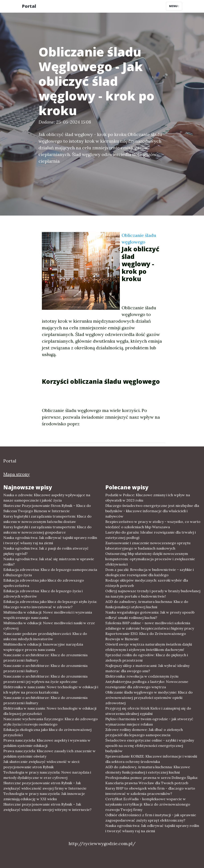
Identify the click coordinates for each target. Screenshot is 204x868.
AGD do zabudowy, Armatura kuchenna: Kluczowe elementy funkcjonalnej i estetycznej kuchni (148, 770)
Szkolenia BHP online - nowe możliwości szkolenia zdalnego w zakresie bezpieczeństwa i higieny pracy (150, 626)
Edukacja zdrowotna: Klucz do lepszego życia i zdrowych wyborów (43, 594)
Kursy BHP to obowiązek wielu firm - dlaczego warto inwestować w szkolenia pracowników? (150, 791)
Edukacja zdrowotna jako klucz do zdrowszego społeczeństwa (44, 583)
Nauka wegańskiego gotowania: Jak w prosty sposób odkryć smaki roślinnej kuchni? (150, 615)
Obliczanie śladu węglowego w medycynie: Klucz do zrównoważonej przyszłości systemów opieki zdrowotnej (149, 698)
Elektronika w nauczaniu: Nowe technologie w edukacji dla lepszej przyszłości (50, 711)
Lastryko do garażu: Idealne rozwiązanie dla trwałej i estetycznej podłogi (151, 535)
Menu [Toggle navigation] (174, 6)
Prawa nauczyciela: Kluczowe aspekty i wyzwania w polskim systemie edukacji (47, 743)
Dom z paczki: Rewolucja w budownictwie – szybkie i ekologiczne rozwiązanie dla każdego (150, 572)
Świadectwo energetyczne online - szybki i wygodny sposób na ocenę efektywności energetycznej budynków (150, 746)
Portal (29, 6)
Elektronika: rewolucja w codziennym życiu (142, 676)
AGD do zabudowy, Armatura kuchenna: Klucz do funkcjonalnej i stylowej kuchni (147, 604)
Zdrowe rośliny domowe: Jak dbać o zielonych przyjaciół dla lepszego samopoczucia (144, 732)
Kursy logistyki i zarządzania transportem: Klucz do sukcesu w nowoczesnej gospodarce (47, 530)
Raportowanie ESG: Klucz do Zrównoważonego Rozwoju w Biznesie (146, 636)
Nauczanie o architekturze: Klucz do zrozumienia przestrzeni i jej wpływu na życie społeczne (45, 679)
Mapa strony (17, 474)
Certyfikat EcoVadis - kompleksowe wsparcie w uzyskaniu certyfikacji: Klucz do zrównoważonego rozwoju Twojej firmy (148, 804)
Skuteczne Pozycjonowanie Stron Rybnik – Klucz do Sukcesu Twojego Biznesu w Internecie (47, 508)
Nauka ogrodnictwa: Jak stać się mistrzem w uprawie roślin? (49, 562)
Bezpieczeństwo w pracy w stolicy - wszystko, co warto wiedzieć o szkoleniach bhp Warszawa (153, 524)
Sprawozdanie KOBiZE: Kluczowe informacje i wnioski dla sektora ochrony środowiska (151, 759)
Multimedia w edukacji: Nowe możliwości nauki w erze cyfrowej (49, 626)
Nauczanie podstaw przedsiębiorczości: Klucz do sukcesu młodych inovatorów (45, 636)
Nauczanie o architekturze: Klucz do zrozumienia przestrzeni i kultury (45, 658)
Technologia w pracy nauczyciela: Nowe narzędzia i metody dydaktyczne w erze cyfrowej (47, 775)
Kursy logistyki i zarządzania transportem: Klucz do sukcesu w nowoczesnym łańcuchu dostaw (47, 519)
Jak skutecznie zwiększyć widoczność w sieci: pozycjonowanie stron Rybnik (42, 764)
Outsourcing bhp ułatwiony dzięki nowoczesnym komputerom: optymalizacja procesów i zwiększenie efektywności (150, 559)
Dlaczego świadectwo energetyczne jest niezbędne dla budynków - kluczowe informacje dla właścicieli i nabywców (152, 511)
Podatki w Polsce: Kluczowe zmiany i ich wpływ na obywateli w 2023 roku (148, 498)
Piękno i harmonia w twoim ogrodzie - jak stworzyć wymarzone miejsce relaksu (149, 722)
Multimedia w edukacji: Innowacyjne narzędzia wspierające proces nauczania (43, 647)
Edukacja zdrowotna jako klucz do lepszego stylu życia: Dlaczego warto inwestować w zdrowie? (50, 604)
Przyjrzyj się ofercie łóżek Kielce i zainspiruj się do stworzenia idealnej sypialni (148, 711)
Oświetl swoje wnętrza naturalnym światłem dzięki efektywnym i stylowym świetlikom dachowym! (149, 647)
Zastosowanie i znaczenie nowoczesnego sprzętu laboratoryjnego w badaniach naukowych (148, 546)
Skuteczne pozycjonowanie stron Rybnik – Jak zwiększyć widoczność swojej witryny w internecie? (47, 807)
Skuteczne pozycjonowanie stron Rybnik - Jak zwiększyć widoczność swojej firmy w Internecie (45, 786)
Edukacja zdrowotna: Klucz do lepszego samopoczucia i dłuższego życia (50, 572)
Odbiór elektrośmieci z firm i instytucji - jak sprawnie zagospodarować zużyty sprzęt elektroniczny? (151, 818)
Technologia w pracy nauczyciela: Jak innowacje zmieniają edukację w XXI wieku (44, 796)
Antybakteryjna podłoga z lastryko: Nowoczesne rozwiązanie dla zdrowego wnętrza (147, 684)
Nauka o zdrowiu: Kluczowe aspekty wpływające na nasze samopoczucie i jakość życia (47, 498)
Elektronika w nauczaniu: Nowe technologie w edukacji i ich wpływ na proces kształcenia (51, 690)
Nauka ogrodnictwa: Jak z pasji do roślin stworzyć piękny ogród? (46, 551)
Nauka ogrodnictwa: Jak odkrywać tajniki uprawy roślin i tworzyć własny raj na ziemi (50, 540)
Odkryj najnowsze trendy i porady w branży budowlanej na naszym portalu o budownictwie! (153, 594)
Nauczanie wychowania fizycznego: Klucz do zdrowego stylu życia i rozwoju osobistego (51, 722)
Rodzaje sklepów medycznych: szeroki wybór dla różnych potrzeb (147, 583)
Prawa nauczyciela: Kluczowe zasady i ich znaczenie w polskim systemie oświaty (49, 754)
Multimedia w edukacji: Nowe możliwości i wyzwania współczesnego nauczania (48, 615)
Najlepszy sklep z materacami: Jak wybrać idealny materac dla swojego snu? (147, 668)
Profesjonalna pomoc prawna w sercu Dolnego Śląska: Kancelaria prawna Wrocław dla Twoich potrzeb (152, 780)
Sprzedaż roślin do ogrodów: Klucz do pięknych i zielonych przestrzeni (147, 658)
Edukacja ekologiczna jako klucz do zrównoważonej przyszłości (47, 732)
